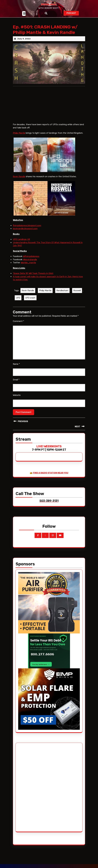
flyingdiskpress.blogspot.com (27, 225)
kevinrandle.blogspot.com (25, 229)
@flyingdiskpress (31, 256)
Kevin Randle (19, 177)
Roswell (77, 290)
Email (16, 380)
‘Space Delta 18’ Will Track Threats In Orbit (33, 273)
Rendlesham (62, 290)
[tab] (24, 14)
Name (16, 364)
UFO (18, 298)
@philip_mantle (28, 263)
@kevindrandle (30, 260)
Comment (18, 321)
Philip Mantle (19, 133)
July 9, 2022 (24, 39)
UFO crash (30, 298)
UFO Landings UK (21, 239)
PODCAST (73, 13)
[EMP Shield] (49, 699)
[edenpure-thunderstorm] (49, 603)
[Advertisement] (29, 787)
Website (17, 395)
